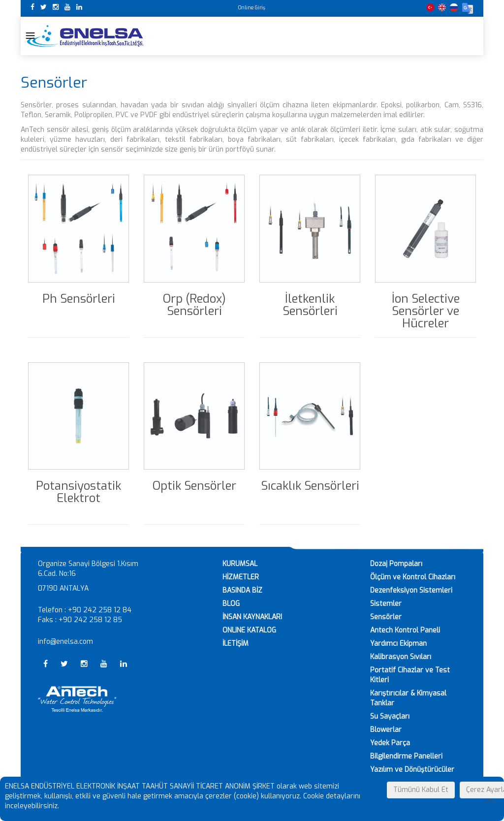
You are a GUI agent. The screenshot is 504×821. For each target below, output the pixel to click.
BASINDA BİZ (242, 590)
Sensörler (386, 617)
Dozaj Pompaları (396, 564)
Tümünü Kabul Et (421, 790)
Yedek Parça (390, 743)
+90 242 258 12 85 (90, 620)
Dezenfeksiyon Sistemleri (411, 590)
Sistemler (386, 604)
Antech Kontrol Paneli (405, 630)
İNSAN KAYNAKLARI (252, 617)
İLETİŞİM (236, 644)
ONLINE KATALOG (249, 630)
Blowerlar (386, 730)
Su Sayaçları (390, 716)
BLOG (231, 604)
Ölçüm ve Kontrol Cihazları (413, 577)
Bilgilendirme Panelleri (406, 756)
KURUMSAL (240, 564)
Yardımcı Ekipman (398, 644)
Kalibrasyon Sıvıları (401, 657)
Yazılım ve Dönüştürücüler (412, 770)
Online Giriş (252, 8)
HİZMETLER (241, 577)
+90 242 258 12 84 (100, 610)
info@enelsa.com (65, 642)
